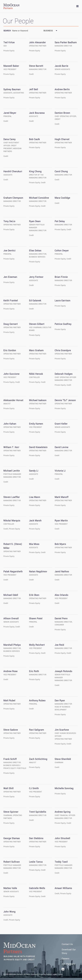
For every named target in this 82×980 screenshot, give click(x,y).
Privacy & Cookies (45, 974)
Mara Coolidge (62, 198)
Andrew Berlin (62, 89)
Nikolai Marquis (12, 521)
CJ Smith (34, 788)
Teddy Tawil (61, 862)
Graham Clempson (13, 198)
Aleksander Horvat (13, 400)
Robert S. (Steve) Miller (13, 546)
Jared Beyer (10, 113)
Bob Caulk (34, 139)
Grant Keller (61, 424)
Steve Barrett (36, 66)
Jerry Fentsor (36, 277)
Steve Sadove (11, 730)
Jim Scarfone (62, 730)
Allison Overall (11, 619)
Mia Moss (34, 544)
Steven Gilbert (37, 324)
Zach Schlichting (38, 759)
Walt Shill (8, 788)
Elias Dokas (35, 251)
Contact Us (67, 944)
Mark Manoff (62, 497)
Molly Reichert (37, 645)
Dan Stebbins (36, 838)
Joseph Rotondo (63, 671)
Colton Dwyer (62, 251)
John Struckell (62, 838)
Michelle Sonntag (64, 788)
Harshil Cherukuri (13, 171)
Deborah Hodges (64, 374)
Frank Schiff (10, 759)
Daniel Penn (61, 619)
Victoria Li (60, 471)
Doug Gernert (11, 324)
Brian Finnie (61, 277)
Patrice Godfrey (63, 324)
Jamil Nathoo (62, 572)
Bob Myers (60, 544)
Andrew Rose (10, 671)
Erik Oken (34, 595)
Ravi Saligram (36, 730)
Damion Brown (62, 113)
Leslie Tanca (36, 862)
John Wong (9, 912)
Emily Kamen (36, 424)
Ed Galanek (35, 301)
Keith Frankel (11, 301)
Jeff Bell (34, 89)
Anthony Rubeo (37, 701)
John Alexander (37, 42)
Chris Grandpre (63, 350)
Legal (54, 974)
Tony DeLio (9, 221)
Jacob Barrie (61, 66)
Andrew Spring (63, 812)
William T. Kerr (11, 447)
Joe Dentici (9, 251)
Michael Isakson (38, 400)
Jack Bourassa (37, 113)
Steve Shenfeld (63, 759)
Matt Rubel (9, 701)
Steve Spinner (11, 812)
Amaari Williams (63, 888)
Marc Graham (36, 350)
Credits (60, 974)
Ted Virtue (9, 42)
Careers (66, 959)
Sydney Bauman (12, 89)
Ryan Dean (35, 221)
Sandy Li (34, 471)
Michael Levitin (12, 471)
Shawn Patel (36, 619)
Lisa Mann (35, 497)
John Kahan (10, 424)
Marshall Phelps (12, 645)
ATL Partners (68, 964)
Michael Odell (11, 595)
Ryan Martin (61, 521)
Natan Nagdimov (38, 572)
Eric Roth (34, 671)
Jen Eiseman (10, 277)
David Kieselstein (38, 447)
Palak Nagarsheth (13, 572)
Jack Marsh (35, 521)
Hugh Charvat (62, 139)
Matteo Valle (10, 888)
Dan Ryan (60, 701)
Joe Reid (59, 645)
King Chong (35, 171)
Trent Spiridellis (38, 812)
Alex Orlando (61, 595)
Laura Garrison (63, 301)
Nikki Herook (36, 374)
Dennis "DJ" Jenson (65, 400)
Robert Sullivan (12, 862)
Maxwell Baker (11, 66)
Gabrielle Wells (37, 888)
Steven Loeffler (12, 497)
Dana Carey (10, 139)
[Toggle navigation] (77, 6)
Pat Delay (60, 221)
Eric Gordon (10, 350)
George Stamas (12, 838)
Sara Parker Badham (66, 42)
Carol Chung (61, 171)
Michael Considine (39, 198)
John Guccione (11, 374)
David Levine (61, 447)
